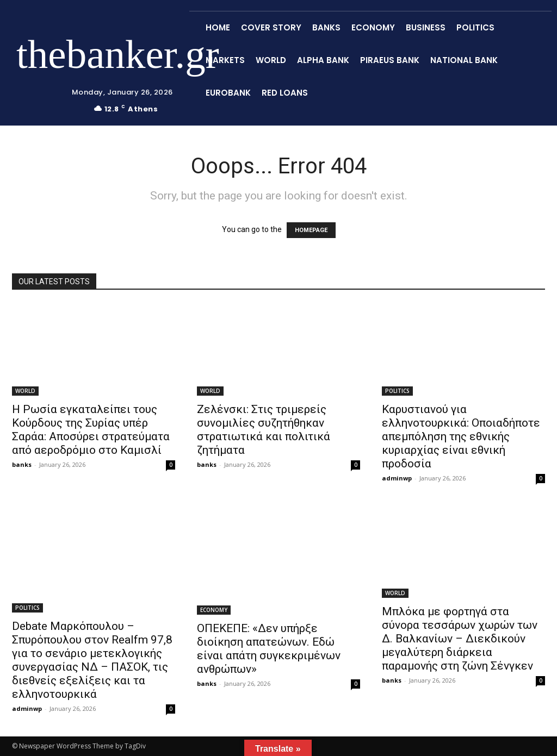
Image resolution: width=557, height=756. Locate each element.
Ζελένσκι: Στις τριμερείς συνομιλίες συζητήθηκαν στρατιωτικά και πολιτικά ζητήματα (264, 430)
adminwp (397, 478)
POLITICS (397, 391)
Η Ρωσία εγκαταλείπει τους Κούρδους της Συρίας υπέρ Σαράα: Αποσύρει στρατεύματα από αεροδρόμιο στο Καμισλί (91, 430)
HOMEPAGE (311, 230)
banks (22, 464)
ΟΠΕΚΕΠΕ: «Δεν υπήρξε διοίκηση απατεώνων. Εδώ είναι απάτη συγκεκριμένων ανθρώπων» (269, 649)
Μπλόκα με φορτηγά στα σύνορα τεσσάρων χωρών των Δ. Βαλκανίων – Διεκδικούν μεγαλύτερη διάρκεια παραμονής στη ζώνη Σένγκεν (460, 639)
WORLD (25, 391)
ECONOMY (214, 610)
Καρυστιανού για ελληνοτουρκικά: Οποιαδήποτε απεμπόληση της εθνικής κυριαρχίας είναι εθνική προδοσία (461, 436)
